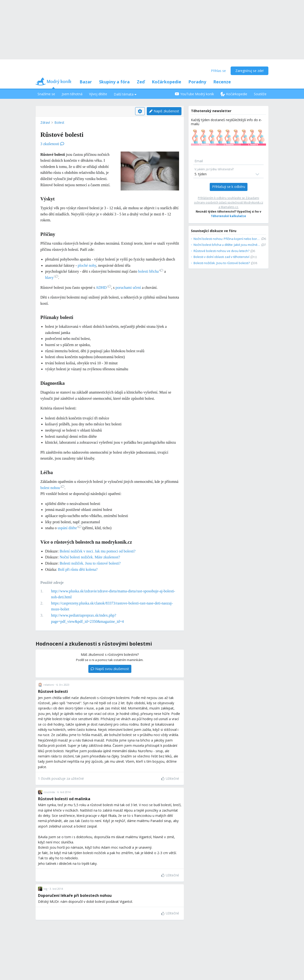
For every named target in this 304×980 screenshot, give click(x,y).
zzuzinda (49, 792)
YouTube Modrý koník (194, 94)
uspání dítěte (69, 528)
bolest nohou (52, 488)
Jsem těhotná (72, 94)
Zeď (141, 82)
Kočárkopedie (166, 82)
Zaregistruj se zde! (249, 71)
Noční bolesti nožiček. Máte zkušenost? (90, 557)
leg (45, 889)
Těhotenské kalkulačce (228, 216)
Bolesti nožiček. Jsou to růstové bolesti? (90, 563)
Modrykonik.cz (253, 202)
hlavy (52, 278)
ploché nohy (87, 265)
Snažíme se (46, 94)
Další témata (125, 94)
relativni (49, 685)
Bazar (86, 82)
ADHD (103, 288)
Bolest (59, 122)
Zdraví (45, 122)
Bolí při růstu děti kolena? (78, 569)
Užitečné (170, 778)
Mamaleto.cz (229, 207)
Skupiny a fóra (114, 82)
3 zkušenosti (52, 144)
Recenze (222, 82)
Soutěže (260, 94)
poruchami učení (128, 288)
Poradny (197, 82)
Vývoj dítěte (98, 94)
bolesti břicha (151, 271)
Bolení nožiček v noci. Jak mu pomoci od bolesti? (98, 551)
